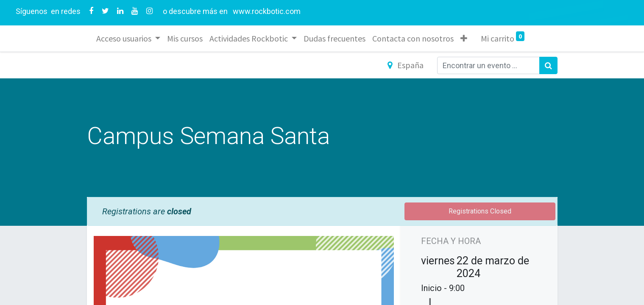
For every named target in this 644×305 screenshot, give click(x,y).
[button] (465, 39)
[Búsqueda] (548, 65)
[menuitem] (186, 39)
